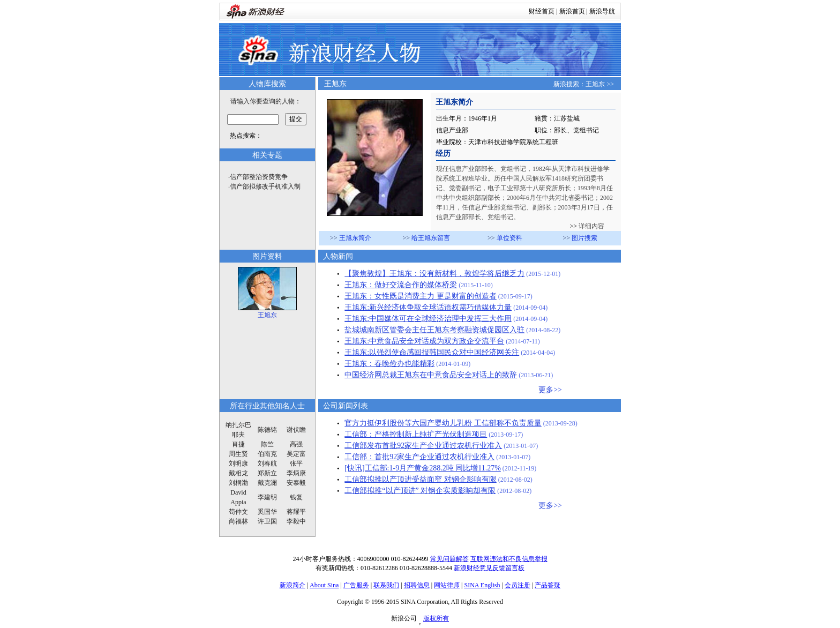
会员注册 (517, 585)
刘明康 (238, 463)
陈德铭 (267, 430)
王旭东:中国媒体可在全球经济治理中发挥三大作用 (428, 319)
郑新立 (267, 473)
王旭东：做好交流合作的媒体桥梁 (401, 285)
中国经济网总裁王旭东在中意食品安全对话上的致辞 (431, 375)
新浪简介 (292, 585)
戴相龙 (238, 473)
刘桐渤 (238, 483)
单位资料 (509, 238)
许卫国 (267, 521)
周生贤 (238, 454)
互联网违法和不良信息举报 (509, 559)
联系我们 (386, 585)
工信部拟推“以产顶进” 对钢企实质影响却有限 (420, 491)
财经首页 (542, 11)
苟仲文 (238, 512)
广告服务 (356, 585)
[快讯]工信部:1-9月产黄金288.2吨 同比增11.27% (423, 468)
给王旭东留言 (431, 238)
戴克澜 (267, 483)
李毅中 (296, 521)
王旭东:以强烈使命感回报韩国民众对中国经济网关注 (432, 352)
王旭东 (595, 84)
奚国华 (267, 512)
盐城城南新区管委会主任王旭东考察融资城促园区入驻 (434, 330)
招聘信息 (417, 585)
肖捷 (238, 444)
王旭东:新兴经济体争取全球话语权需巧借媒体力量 (428, 307)
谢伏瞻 (296, 430)
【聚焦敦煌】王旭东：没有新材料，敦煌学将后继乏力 (434, 274)
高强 (296, 444)
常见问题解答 (449, 559)
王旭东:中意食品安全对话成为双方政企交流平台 (424, 341)
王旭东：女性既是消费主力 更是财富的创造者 (421, 296)
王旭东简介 (355, 238)
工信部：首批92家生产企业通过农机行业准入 (419, 457)
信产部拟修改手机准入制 (265, 186)
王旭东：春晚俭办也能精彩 (389, 364)
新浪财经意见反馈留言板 (489, 568)
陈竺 (267, 444)
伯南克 (267, 454)
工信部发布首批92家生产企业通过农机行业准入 (423, 446)
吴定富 (296, 454)
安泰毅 (296, 483)
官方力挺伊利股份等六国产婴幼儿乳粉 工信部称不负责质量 (443, 423)
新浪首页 (572, 11)
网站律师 (447, 585)
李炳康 (296, 473)
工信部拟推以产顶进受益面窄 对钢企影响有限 (421, 479)
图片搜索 (584, 238)
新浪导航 (602, 11)
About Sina (324, 585)
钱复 (296, 497)
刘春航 (267, 463)
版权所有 (436, 618)
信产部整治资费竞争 (259, 177)
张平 (296, 463)
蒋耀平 (296, 512)
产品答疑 (547, 585)
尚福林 (238, 521)
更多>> (550, 390)
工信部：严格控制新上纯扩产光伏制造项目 (416, 434)
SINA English (482, 585)
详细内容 (591, 226)
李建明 (267, 497)
